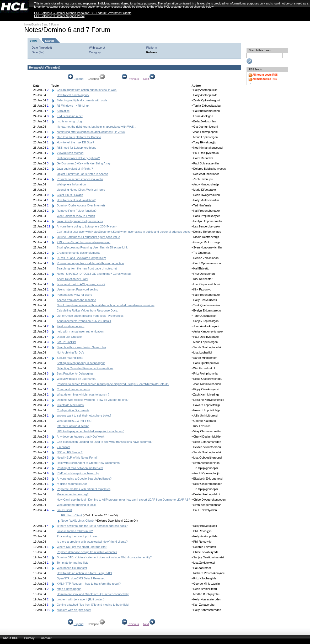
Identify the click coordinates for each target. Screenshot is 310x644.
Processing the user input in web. (78, 536)
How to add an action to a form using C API (84, 573)
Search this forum (260, 50)
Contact (46, 638)
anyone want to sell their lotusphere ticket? (84, 416)
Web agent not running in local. (76, 505)
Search (49, 41)
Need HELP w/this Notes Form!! (77, 458)
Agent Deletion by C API (72, 279)
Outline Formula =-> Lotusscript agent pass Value (88, 237)
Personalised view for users (74, 295)
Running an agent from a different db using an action (90, 263)
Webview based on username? (76, 379)
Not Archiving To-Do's (70, 352)
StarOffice (63, 111)
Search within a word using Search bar (81, 347)
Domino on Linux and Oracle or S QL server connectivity (93, 594)
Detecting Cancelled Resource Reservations (85, 368)
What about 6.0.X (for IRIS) (74, 421)
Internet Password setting (73, 426)
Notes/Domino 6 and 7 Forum (42, 25)
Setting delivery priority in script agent (81, 363)
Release (152, 52)
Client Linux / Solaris (70, 195)
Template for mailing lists (72, 563)
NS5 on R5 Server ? (70, 452)
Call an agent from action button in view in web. (87, 90)
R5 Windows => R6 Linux (73, 106)
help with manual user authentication (80, 331)
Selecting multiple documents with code (82, 100)
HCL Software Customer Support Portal (59, 16)
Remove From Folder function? (77, 211)
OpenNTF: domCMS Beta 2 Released (81, 578)
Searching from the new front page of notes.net (87, 268)
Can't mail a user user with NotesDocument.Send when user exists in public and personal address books (124, 232)
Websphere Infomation (71, 184)
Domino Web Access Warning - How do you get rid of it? (92, 400)
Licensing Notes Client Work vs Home (81, 190)
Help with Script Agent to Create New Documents (88, 463)
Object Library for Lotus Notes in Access (82, 174)
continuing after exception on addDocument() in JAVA (91, 132)
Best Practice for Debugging (75, 373)
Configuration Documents (73, 410)
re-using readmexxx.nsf (72, 484)
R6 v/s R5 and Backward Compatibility (81, 258)
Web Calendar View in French (76, 216)
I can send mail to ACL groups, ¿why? (81, 284)
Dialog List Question (70, 337)
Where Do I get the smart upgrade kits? (82, 547)
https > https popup (69, 589)
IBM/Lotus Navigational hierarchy (78, 473)
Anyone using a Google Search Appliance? (84, 479)
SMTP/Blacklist (66, 342)
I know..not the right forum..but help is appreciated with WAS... (96, 127)
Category (95, 52)
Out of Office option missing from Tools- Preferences (90, 316)
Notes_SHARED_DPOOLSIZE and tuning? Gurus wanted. (94, 274)
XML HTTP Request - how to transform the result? (89, 584)
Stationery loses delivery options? (78, 158)
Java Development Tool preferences (80, 221)
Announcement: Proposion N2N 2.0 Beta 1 (84, 321)
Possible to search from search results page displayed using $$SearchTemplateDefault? (113, 384)
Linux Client (64, 510)
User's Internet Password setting (77, 289)
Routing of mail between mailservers (80, 468)
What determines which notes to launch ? (83, 394)
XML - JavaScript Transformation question (83, 242)
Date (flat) (38, 52)
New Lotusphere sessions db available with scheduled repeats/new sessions (105, 305)
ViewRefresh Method (70, 153)
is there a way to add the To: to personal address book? (92, 526)
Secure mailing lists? (70, 358)
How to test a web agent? (73, 95)
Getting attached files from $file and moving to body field (93, 605)
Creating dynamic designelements (78, 253)
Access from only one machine (76, 300)
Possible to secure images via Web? (80, 179)
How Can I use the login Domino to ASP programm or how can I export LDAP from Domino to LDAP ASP (124, 500)
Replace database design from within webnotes (87, 552)
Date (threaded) (42, 48)
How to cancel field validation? (76, 200)
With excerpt (97, 48)
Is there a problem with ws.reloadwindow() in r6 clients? (92, 542)
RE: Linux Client (71, 515)
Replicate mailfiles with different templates (84, 489)
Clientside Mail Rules (70, 405)
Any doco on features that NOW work (81, 437)
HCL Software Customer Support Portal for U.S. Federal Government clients (83, 13)
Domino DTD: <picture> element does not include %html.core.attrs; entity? (104, 557)
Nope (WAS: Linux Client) (77, 521)
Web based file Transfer (72, 568)
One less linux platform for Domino (79, 137)
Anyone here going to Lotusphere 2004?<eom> (87, 226)
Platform (152, 48)
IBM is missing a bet (70, 116)
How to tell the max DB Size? (75, 142)
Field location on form (70, 326)
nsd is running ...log (69, 121)
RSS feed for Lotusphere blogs (76, 148)
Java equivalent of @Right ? (75, 169)
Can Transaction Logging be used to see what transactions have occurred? (105, 442)
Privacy (29, 638)
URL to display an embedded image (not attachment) (90, 431)
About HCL (10, 638)
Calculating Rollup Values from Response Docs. (87, 310)
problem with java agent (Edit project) (81, 599)
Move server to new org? (73, 494)
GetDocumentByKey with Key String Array (84, 163)
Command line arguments (73, 389)
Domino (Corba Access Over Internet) (81, 205)
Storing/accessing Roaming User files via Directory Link (92, 247)
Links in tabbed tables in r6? (75, 531)
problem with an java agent (74, 610)
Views (34, 41)
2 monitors (63, 447)
